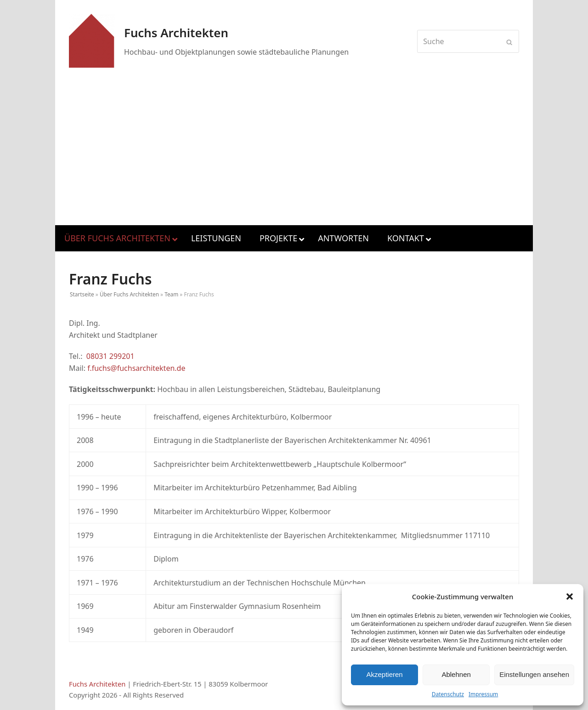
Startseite (82, 294)
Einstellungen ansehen (534, 674)
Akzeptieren (384, 674)
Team (171, 294)
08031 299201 (110, 356)
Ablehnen (456, 674)
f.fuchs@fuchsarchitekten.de (136, 368)
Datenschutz (448, 694)
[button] (570, 596)
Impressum (483, 694)
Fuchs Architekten (97, 684)
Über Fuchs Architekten (129, 294)
